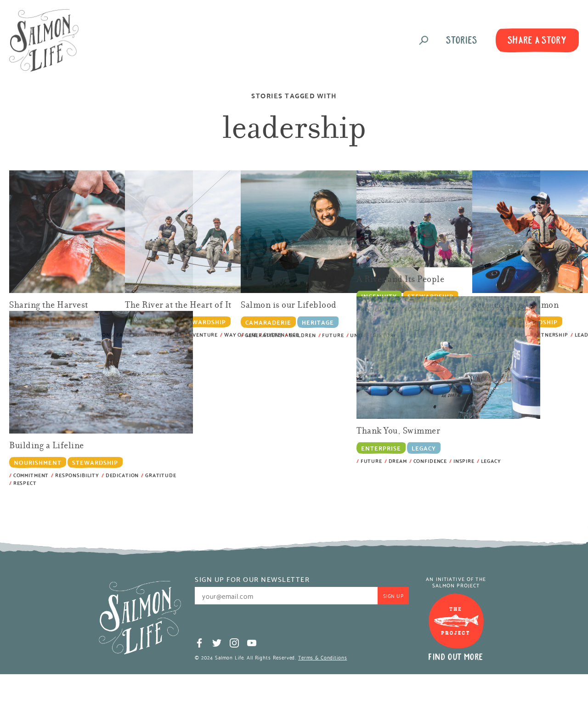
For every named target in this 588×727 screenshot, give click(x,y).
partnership (549, 335)
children (302, 335)
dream (398, 461)
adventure (201, 335)
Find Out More (456, 657)
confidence (430, 461)
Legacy (424, 448)
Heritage (318, 322)
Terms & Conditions (322, 657)
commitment (31, 475)
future (333, 335)
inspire (464, 461)
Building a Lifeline (47, 446)
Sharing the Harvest (49, 306)
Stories (462, 40)
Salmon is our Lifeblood (289, 306)
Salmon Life (44, 40)
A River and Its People (401, 280)
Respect (25, 483)
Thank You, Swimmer (398, 431)
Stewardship (203, 322)
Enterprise (381, 448)
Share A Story (537, 40)
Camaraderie (268, 322)
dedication (122, 475)
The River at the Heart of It (178, 306)
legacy (491, 461)
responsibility (77, 475)
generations (264, 335)
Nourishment (38, 462)
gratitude (161, 475)
